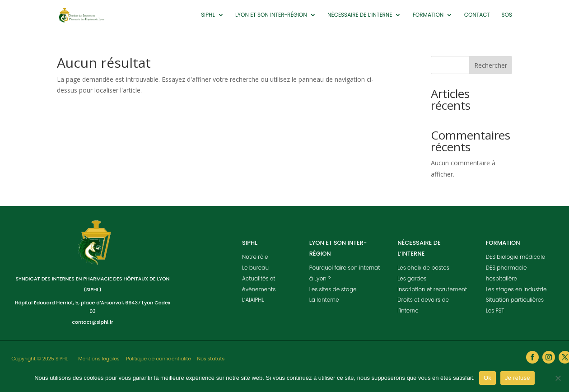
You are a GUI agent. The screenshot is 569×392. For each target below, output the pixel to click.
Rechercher (491, 65)
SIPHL (208, 15)
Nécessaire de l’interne (360, 15)
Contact (477, 15)
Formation (428, 15)
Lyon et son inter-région (271, 15)
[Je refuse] (558, 378)
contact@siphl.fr (92, 322)
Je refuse (518, 378)
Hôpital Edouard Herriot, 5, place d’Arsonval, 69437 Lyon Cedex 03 (93, 307)
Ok (487, 378)
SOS (507, 15)
